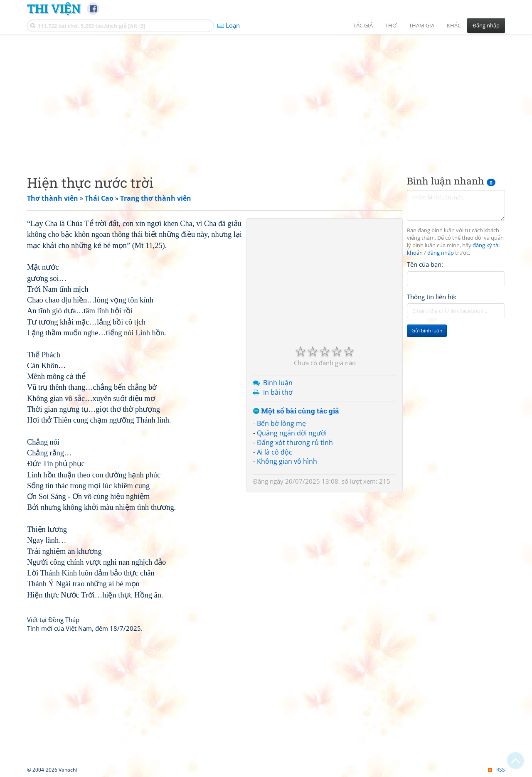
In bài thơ (278, 392)
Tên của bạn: (425, 264)
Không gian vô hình (287, 461)
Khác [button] (454, 25)
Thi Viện (54, 8)
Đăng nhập (486, 25)
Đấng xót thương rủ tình (295, 443)
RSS (496, 770)
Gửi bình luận (427, 331)
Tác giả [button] (363, 25)
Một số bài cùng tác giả (296, 411)
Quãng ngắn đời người (292, 433)
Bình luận (278, 383)
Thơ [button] (391, 25)
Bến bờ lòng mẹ (281, 423)
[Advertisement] (266, 98)
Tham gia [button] (422, 25)
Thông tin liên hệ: (432, 297)
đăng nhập (441, 253)
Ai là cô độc (275, 452)
